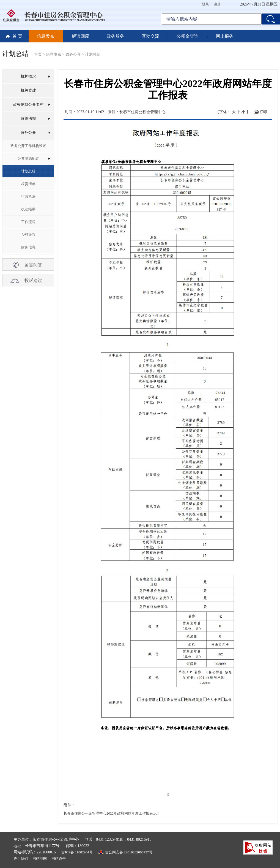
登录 (205, 4)
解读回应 (81, 36)
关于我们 (21, 858)
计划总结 (93, 54)
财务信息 (28, 247)
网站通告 (59, 858)
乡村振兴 (28, 234)
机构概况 (28, 76)
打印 (263, 112)
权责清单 (28, 184)
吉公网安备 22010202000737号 (129, 852)
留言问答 (33, 265)
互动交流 (150, 36)
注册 (217, 4)
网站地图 (40, 858)
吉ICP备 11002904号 (77, 852)
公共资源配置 (28, 158)
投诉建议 (33, 280)
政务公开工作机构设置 (28, 146)
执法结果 (28, 209)
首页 (38, 54)
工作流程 (28, 222)
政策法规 (28, 119)
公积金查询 (188, 36)
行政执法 (28, 196)
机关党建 (28, 90)
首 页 (17, 36)
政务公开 (73, 54)
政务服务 (116, 36)
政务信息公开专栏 (28, 105)
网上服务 (225, 36)
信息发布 (46, 36)
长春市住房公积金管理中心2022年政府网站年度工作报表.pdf (111, 813)
